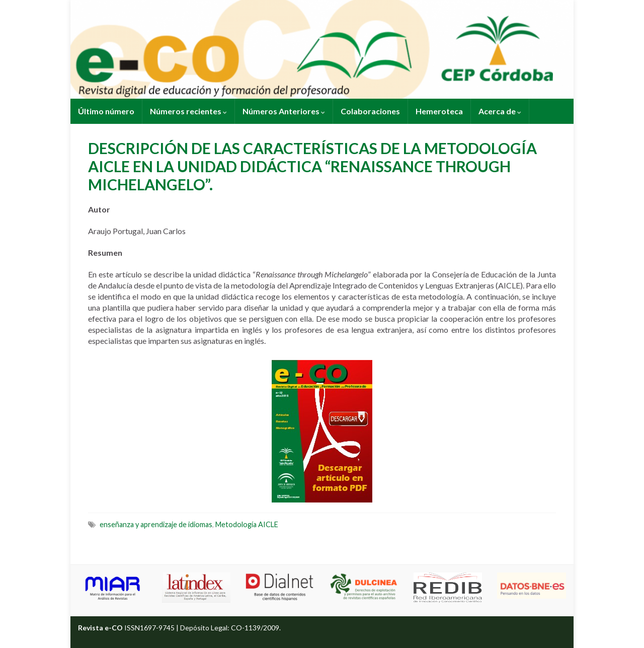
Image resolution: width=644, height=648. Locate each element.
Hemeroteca (439, 111)
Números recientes (188, 111)
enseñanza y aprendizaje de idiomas (156, 524)
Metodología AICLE (247, 524)
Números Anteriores (284, 111)
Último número (106, 111)
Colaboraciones (370, 111)
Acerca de (500, 111)
